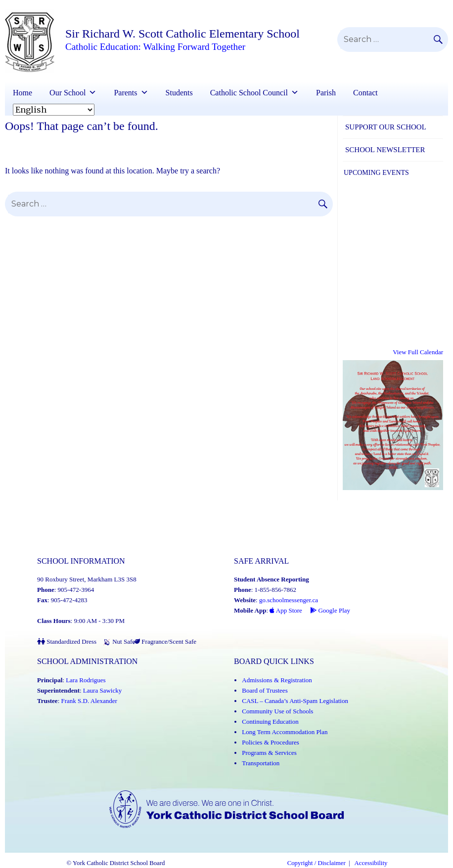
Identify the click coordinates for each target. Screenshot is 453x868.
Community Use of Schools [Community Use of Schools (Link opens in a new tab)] (277, 711)
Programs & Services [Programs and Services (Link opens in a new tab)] (269, 753)
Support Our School (386, 127)
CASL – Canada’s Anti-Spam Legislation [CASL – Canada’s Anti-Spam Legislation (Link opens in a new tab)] (295, 701)
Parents (125, 93)
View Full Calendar (418, 352)
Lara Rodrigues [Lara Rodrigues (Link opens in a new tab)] (86, 680)
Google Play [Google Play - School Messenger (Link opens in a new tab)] (330, 610)
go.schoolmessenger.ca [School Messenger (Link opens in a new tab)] (289, 600)
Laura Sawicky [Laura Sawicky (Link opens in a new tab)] (102, 690)
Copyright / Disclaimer (317, 863)
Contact (365, 93)
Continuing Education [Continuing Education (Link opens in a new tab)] (270, 722)
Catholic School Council (249, 93)
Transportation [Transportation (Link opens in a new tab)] (261, 763)
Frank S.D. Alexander (89, 701)
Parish (326, 93)
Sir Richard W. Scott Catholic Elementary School (182, 34)
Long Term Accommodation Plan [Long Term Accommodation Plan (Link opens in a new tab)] (285, 732)
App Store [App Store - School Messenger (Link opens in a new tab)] (286, 610)
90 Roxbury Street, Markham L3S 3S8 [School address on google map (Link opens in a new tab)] (87, 579)
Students (179, 93)
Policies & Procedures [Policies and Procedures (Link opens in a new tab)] (271, 742)
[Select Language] (54, 110)
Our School (68, 93)
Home (23, 93)
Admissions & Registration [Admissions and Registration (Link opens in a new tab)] (277, 680)
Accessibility (371, 863)
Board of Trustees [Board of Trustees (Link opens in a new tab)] (265, 690)
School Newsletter (385, 150)
